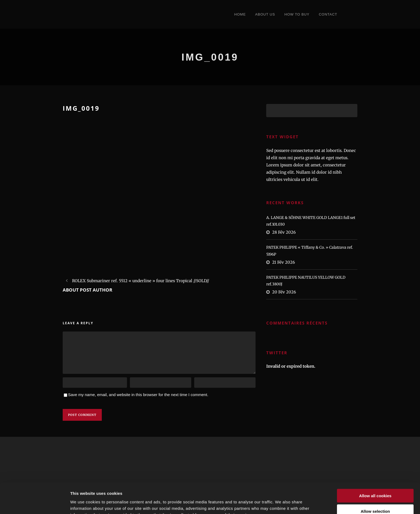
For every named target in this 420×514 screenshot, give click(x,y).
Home (240, 14)
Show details (281, 503)
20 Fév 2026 (284, 292)
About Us (265, 14)
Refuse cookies (375, 498)
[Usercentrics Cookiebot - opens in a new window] (35, 504)
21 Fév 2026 (284, 262)
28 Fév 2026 (284, 232)
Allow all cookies (375, 467)
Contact (328, 14)
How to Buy (297, 14)
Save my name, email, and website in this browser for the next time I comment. (138, 395)
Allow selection (375, 483)
